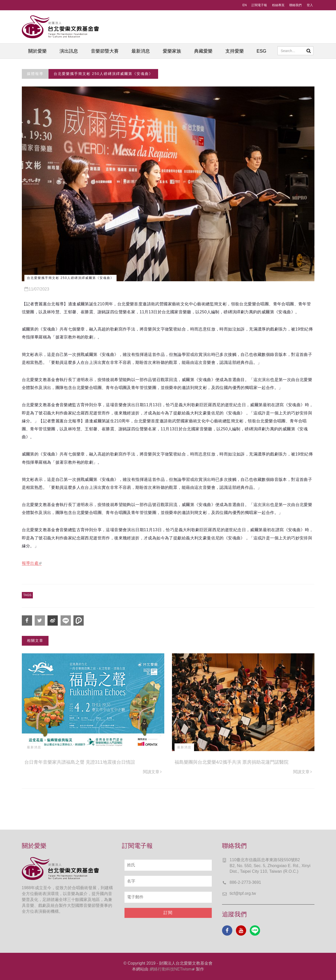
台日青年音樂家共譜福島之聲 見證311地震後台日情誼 (80, 762)
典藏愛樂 (203, 51)
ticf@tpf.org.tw (243, 893)
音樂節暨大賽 (105, 51)
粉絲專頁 (278, 5)
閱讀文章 (152, 772)
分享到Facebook (27, 620)
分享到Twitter (40, 620)
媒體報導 (35, 74)
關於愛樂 (37, 51)
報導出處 (32, 563)
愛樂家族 (172, 51)
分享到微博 (53, 620)
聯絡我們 (295, 5)
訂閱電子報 (259, 5)
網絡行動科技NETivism (172, 969)
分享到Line (66, 620)
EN (244, 5)
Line (255, 930)
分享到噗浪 (79, 620)
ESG (262, 51)
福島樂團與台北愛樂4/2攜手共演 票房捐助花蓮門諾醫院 (232, 762)
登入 (310, 5)
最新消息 (141, 51)
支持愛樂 (235, 51)
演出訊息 (69, 51)
